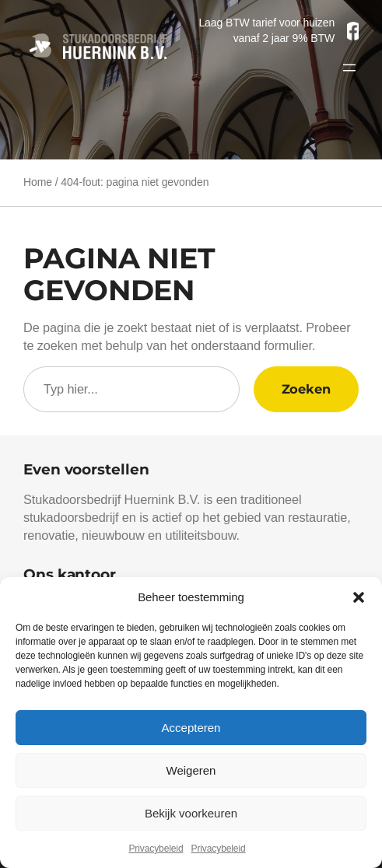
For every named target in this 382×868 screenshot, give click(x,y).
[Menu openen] (349, 68)
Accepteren (191, 728)
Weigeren (191, 770)
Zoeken (306, 389)
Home (38, 182)
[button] (359, 597)
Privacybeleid (156, 849)
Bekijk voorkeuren (191, 813)
